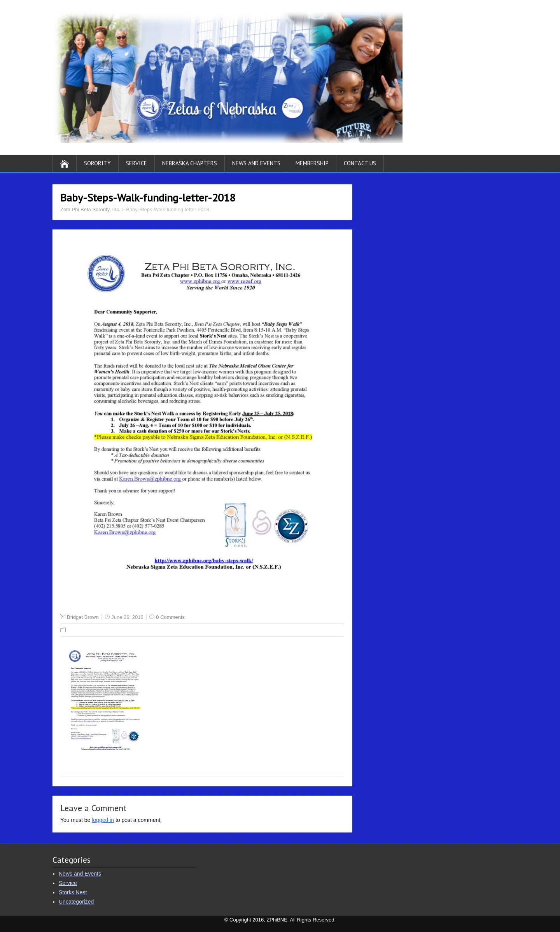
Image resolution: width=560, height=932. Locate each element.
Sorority (97, 163)
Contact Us (360, 163)
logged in (103, 820)
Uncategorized (76, 902)
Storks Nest (73, 892)
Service (136, 163)
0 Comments (170, 617)
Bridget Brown (83, 617)
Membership (312, 163)
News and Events (256, 163)
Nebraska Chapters (190, 163)
